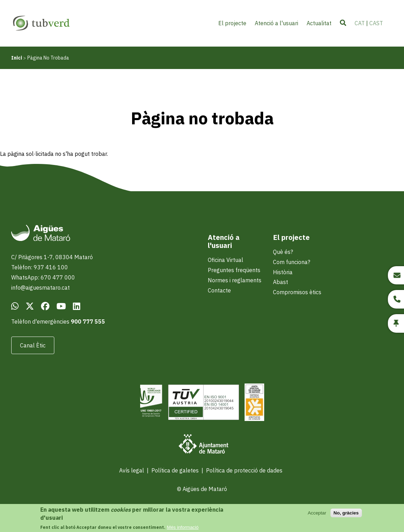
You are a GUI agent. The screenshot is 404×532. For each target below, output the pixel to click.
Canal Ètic (33, 345)
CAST (376, 23)
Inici (17, 58)
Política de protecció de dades (244, 470)
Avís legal (132, 470)
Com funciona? (292, 262)
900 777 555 (88, 322)
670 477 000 (58, 277)
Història (283, 272)
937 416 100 (51, 267)
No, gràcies (346, 516)
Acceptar (317, 516)
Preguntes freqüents (234, 270)
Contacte (219, 290)
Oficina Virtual (225, 260)
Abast (280, 282)
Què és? (283, 252)
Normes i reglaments (235, 280)
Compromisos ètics (297, 292)
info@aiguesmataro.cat (40, 288)
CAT (360, 23)
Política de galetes (175, 470)
